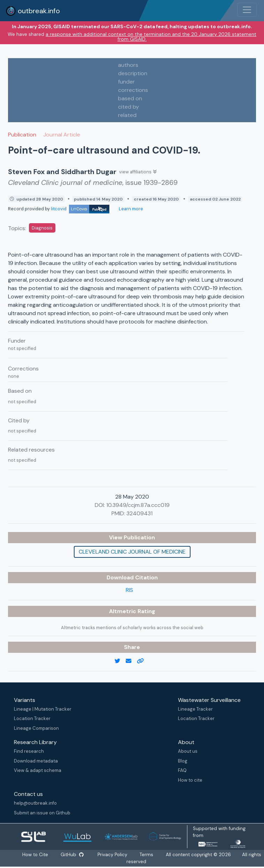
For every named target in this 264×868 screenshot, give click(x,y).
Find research (29, 751)
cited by (129, 107)
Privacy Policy (113, 855)
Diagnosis (42, 228)
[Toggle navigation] (247, 10)
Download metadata (36, 761)
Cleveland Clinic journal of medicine (132, 552)
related (127, 115)
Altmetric (123, 611)
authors (128, 65)
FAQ (182, 770)
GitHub (72, 855)
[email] (131, 661)
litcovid (80, 209)
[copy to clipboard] (143, 661)
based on (130, 98)
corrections (133, 90)
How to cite (190, 780)
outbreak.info (33, 11)
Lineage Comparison (36, 728)
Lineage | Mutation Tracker (43, 709)
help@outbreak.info (35, 803)
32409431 (139, 513)
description (133, 73)
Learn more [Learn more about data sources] (130, 209)
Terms (147, 855)
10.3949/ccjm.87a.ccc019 (138, 505)
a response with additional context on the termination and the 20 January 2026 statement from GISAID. (151, 37)
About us (188, 751)
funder (126, 82)
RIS (129, 590)
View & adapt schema (38, 770)
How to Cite (36, 855)
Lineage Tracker (195, 709)
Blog (183, 761)
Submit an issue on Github (42, 813)
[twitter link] (120, 661)
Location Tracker (32, 718)
